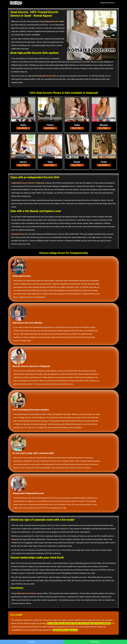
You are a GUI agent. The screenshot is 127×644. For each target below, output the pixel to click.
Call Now (32, 642)
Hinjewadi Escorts (107, 3)
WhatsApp (95, 642)
